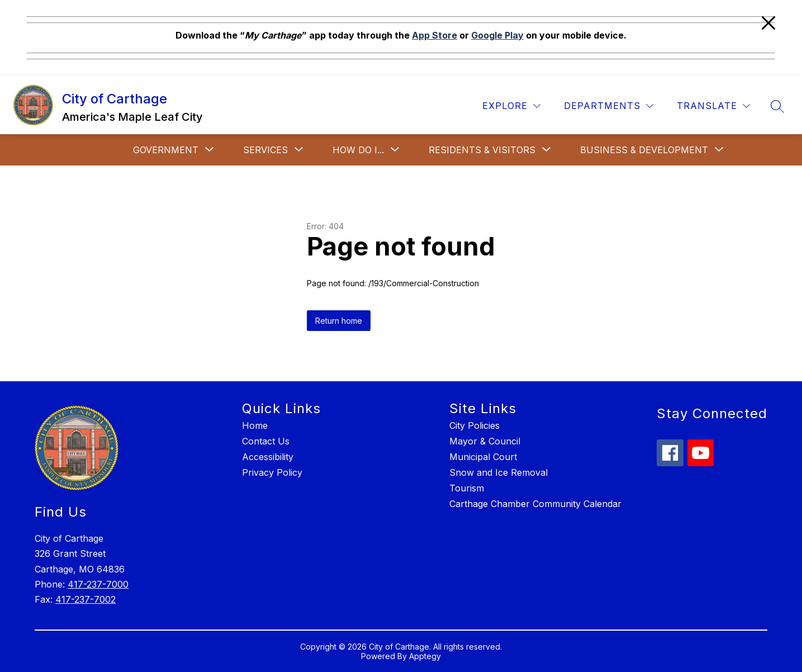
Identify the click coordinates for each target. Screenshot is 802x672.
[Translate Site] (713, 106)
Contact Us (266, 441)
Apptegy (425, 656)
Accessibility (268, 457)
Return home (339, 321)
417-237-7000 (98, 584)
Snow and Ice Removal (499, 472)
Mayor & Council (485, 441)
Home (255, 425)
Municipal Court (483, 457)
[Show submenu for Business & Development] (644, 150)
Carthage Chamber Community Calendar (535, 504)
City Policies (474, 425)
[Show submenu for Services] (265, 150)
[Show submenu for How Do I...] (358, 150)
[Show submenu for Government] (166, 150)
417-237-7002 (86, 599)
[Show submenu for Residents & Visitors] (482, 150)
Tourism (467, 488)
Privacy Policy (272, 472)
